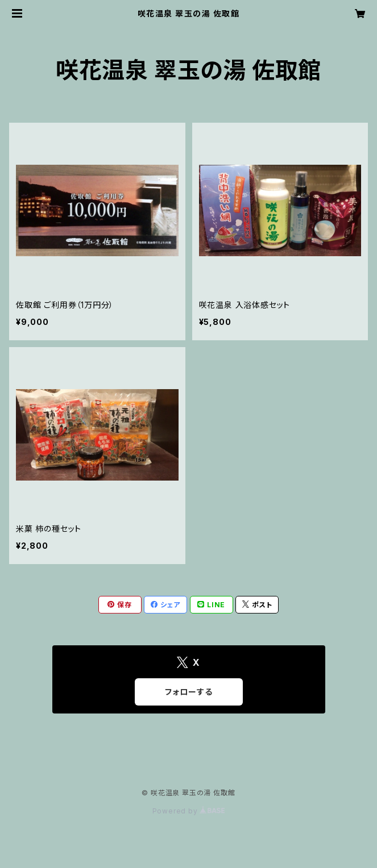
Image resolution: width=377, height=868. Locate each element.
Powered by (189, 811)
